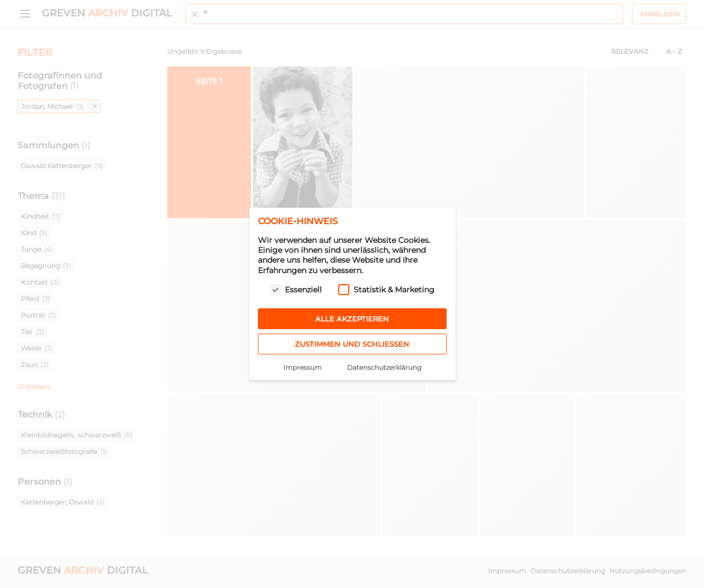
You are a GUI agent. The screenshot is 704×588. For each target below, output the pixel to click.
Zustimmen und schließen (352, 344)
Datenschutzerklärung (384, 367)
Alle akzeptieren (352, 319)
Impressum (302, 367)
